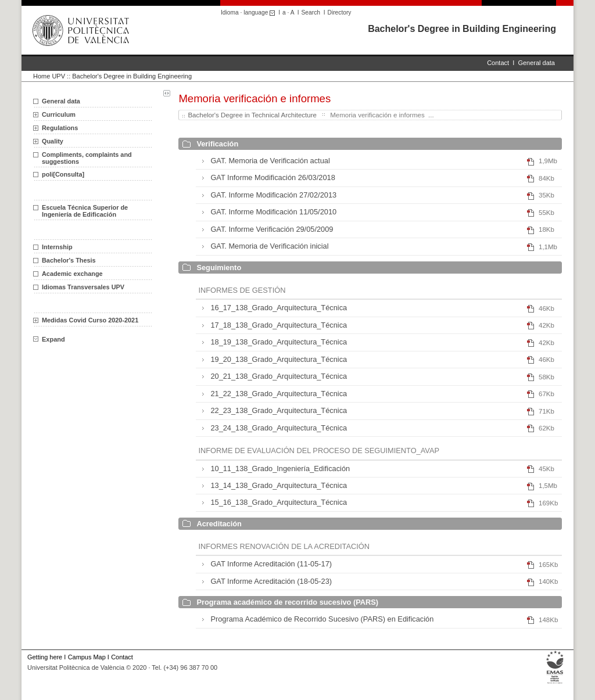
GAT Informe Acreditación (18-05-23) (271, 581)
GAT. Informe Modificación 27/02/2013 (273, 195)
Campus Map (87, 657)
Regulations (60, 128)
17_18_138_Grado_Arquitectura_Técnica (279, 325)
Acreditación (219, 524)
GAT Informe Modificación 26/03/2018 (273, 177)
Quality (53, 141)
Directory (340, 12)
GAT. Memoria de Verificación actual (270, 161)
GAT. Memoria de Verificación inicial (269, 246)
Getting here (45, 657)
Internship (57, 247)
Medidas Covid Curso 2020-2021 (90, 320)
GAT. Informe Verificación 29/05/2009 (272, 229)
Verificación (217, 144)
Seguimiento (219, 268)
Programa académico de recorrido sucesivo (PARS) (287, 602)
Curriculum (59, 114)
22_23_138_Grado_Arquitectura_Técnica (279, 410)
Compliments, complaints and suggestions (87, 158)
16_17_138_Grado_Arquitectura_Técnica (279, 308)
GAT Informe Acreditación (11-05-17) (271, 564)
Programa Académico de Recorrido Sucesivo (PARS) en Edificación (322, 619)
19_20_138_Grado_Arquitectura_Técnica (279, 359)
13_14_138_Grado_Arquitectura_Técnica (279, 485)
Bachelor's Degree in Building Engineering (462, 29)
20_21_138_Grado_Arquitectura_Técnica (279, 376)
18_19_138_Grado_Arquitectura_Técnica (279, 342)
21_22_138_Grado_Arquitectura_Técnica (279, 394)
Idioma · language (250, 12)
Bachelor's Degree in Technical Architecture (252, 115)
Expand (49, 339)
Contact (498, 63)
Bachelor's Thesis (69, 260)
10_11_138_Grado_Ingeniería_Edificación (280, 469)
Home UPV (49, 76)
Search (311, 12)
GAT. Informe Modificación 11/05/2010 (273, 212)
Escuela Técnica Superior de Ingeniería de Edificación (85, 211)
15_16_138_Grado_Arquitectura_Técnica (279, 502)
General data (536, 63)
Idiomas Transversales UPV (83, 287)
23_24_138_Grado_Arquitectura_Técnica (279, 428)
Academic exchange (72, 274)
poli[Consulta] (63, 174)
